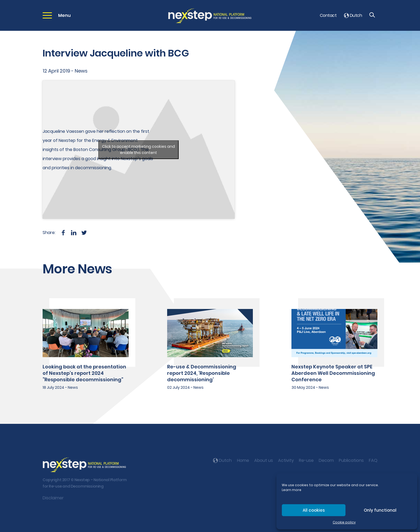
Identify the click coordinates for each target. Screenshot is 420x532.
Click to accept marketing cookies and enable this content (138, 150)
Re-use (306, 460)
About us (264, 460)
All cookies (314, 510)
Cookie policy (344, 522)
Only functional (380, 510)
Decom (326, 460)
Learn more (292, 490)
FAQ (373, 460)
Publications (351, 460)
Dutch (353, 15)
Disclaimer (53, 498)
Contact (328, 15)
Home (243, 460)
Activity (286, 460)
